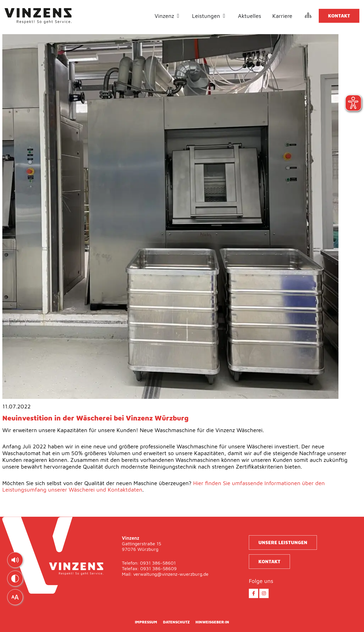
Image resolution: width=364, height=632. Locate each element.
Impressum (146, 622)
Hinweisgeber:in (212, 622)
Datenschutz (176, 622)
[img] (15, 560)
